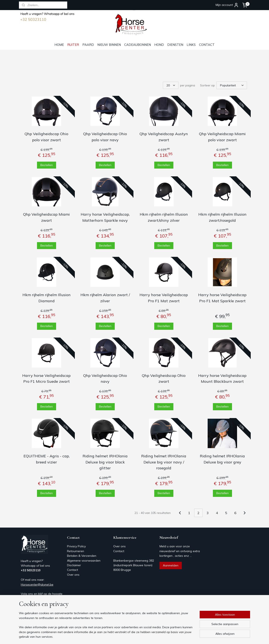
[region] (107, 627)
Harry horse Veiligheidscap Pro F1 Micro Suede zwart (46, 378)
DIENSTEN (175, 45)
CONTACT (207, 45)
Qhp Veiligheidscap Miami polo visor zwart (222, 136)
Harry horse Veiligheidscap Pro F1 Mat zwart (164, 297)
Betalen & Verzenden (82, 555)
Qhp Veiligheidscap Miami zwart (46, 217)
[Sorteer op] (232, 85)
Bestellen (47, 164)
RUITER (73, 45)
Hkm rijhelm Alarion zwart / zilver (105, 297)
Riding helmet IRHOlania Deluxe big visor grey (222, 459)
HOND (159, 45)
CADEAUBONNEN (138, 45)
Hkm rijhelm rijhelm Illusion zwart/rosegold (222, 217)
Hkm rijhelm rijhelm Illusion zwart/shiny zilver (164, 217)
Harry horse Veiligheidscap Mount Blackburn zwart (222, 378)
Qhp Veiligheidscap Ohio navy (105, 378)
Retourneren (76, 551)
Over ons (73, 574)
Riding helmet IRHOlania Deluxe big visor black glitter (105, 462)
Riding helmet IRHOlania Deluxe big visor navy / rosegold (164, 462)
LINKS (191, 45)
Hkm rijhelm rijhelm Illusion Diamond (47, 297)
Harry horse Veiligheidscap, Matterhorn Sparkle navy (105, 217)
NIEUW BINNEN (109, 45)
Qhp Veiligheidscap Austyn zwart (164, 136)
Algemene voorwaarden (84, 560)
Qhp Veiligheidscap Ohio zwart (164, 378)
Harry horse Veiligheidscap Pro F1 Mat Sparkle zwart (222, 297)
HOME (59, 45)
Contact (73, 569)
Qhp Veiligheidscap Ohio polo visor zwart (46, 136)
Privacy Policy (76, 546)
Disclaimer (74, 565)
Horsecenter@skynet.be (37, 584)
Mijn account (227, 5)
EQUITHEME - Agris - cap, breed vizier (47, 459)
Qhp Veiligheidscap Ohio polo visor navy (105, 136)
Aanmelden (171, 565)
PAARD (88, 45)
